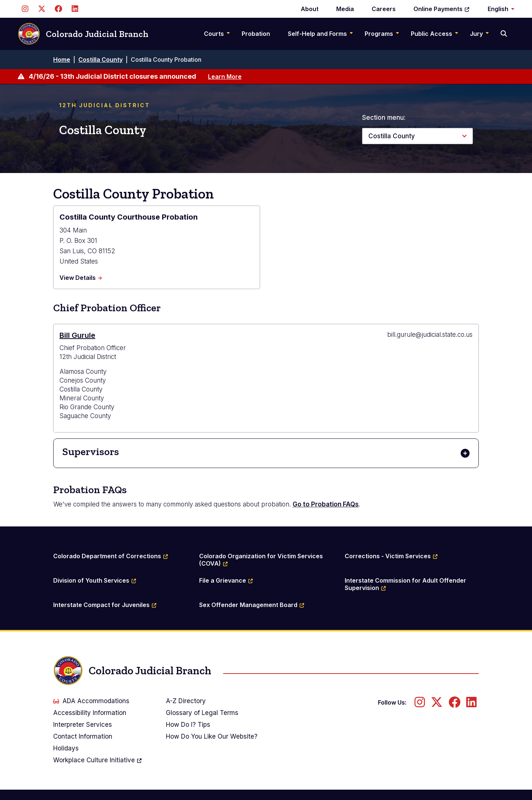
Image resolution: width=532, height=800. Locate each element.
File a (226, 580)
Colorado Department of (111, 556)
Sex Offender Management (252, 605)
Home (62, 60)
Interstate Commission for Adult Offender (406, 584)
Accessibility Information (90, 713)
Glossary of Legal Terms (202, 713)
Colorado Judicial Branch (83, 34)
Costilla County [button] (392, 136)
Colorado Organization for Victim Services (262, 560)
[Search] (504, 34)
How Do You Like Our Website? (212, 736)
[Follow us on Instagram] (25, 9)
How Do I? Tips (188, 725)
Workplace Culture (98, 760)
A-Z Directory (186, 701)
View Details (81, 278)
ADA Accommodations (91, 701)
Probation (256, 34)
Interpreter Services (83, 725)
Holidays (66, 748)
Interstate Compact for (105, 605)
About (310, 9)
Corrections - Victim (391, 556)
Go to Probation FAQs (326, 504)
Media (345, 9)
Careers (384, 9)
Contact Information (83, 736)
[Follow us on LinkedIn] (75, 9)
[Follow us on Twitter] (42, 9)
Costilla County (100, 60)
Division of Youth (95, 580)
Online (442, 9)
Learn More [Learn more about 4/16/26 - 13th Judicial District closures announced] (225, 77)
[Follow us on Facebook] (58, 9)
